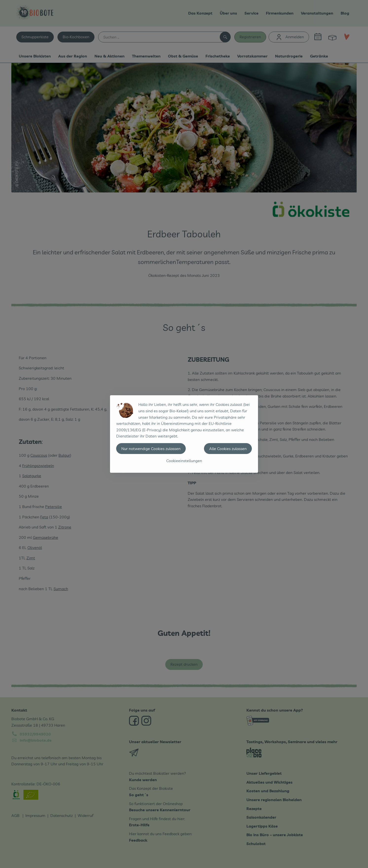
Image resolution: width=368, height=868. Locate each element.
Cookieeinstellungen (184, 461)
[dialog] (184, 434)
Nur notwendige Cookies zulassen (151, 449)
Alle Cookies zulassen (228, 449)
